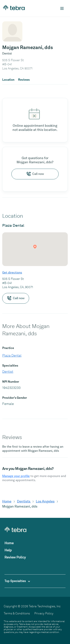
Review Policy (15, 557)
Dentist (8, 372)
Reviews (24, 80)
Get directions (12, 272)
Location (8, 80)
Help (8, 550)
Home (7, 501)
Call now (35, 174)
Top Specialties (17, 581)
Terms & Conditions (17, 613)
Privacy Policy (44, 613)
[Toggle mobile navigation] (62, 8)
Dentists (24, 501)
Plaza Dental (12, 355)
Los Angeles (45, 501)
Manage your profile (16, 476)
